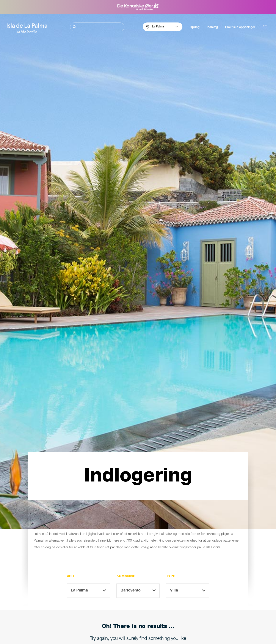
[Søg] (97, 27)
